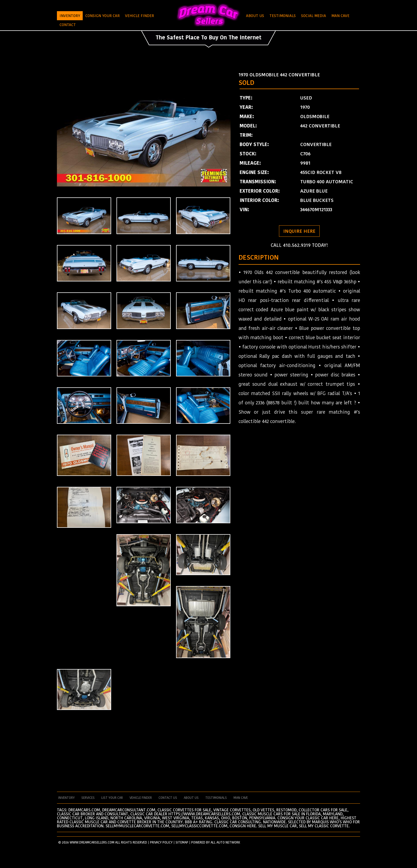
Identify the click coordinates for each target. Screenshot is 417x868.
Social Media (314, 16)
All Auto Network (225, 842)
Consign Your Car (103, 16)
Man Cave (340, 16)
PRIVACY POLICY (161, 842)
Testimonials (283, 16)
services (88, 798)
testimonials (216, 798)
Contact (68, 25)
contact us (168, 798)
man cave (241, 798)
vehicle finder (141, 798)
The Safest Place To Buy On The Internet (208, 38)
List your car (112, 798)
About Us (255, 16)
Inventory (70, 16)
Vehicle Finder (139, 16)
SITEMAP (182, 842)
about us (191, 798)
